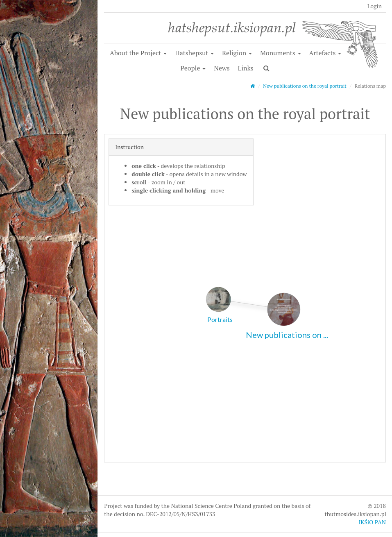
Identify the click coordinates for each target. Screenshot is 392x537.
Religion (237, 53)
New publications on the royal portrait (305, 86)
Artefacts (325, 53)
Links (245, 68)
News (222, 68)
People (193, 68)
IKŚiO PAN (372, 522)
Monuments (281, 53)
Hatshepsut (194, 53)
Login (375, 6)
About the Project (138, 53)
